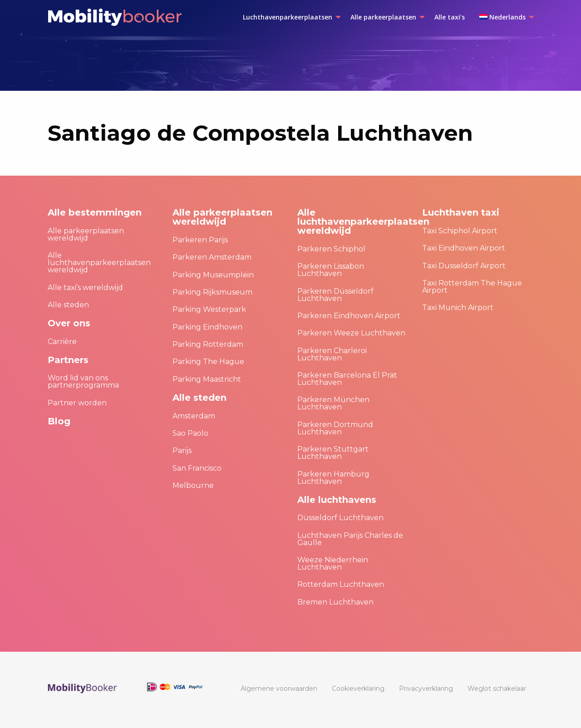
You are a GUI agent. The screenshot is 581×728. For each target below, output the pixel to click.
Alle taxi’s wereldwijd (85, 288)
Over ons (69, 323)
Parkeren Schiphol (331, 249)
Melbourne (193, 485)
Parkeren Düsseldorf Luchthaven (335, 295)
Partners (68, 360)
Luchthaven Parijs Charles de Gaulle (350, 539)
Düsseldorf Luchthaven (340, 518)
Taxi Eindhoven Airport (464, 248)
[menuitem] (289, 17)
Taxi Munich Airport (458, 307)
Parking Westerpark (209, 309)
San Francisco (197, 468)
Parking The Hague (208, 362)
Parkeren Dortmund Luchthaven (335, 428)
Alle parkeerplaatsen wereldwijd (86, 234)
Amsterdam (194, 416)
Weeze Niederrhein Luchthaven (333, 563)
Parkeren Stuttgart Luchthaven (333, 453)
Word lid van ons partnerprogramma (83, 381)
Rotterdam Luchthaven (341, 584)
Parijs (182, 450)
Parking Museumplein (213, 275)
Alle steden (68, 305)
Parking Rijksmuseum (212, 292)
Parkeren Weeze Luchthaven (351, 333)
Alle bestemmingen (95, 212)
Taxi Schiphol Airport (460, 231)
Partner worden (77, 403)
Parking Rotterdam (208, 344)
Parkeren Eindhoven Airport (349, 316)
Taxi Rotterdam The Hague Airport (472, 287)
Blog (59, 421)
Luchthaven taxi (461, 212)
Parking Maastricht (207, 379)
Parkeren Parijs (200, 240)
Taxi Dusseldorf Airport (464, 266)
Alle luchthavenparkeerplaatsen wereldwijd (99, 263)
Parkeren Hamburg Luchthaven (333, 478)
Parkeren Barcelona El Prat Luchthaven (347, 379)
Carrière (62, 342)
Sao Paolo (190, 433)
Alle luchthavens (337, 500)
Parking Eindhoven (207, 327)
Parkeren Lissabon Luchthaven (331, 270)
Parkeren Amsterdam (212, 257)
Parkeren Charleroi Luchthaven (332, 354)
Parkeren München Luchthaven (333, 403)
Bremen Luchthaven (335, 602)
